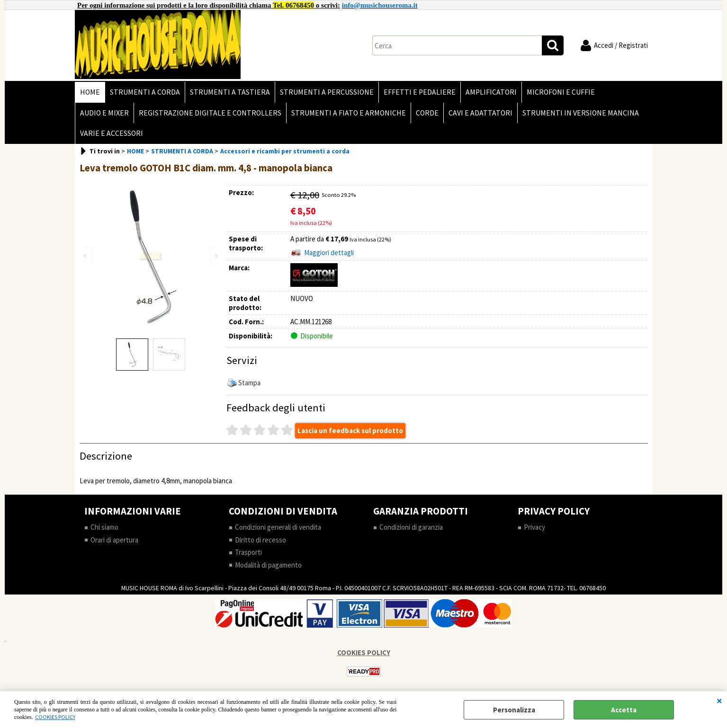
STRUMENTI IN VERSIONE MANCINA (581, 113)
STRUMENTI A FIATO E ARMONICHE (349, 113)
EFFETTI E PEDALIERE (420, 92)
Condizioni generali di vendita (278, 527)
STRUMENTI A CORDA (145, 92)
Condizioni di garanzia (411, 527)
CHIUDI (719, 701)
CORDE (427, 113)
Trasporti (248, 552)
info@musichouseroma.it (380, 5)
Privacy (534, 527)
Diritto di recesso (260, 540)
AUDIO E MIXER (104, 113)
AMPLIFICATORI (491, 92)
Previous (86, 256)
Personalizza (514, 710)
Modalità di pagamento (268, 565)
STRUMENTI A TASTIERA (230, 92)
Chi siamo (104, 527)
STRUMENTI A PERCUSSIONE (327, 92)
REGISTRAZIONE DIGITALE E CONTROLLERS (210, 113)
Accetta (624, 710)
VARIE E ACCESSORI (112, 133)
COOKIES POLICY (55, 717)
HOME (90, 92)
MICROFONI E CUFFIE (561, 92)
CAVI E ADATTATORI (480, 113)
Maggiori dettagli (329, 253)
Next (215, 256)
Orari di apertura (114, 540)
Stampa (249, 383)
